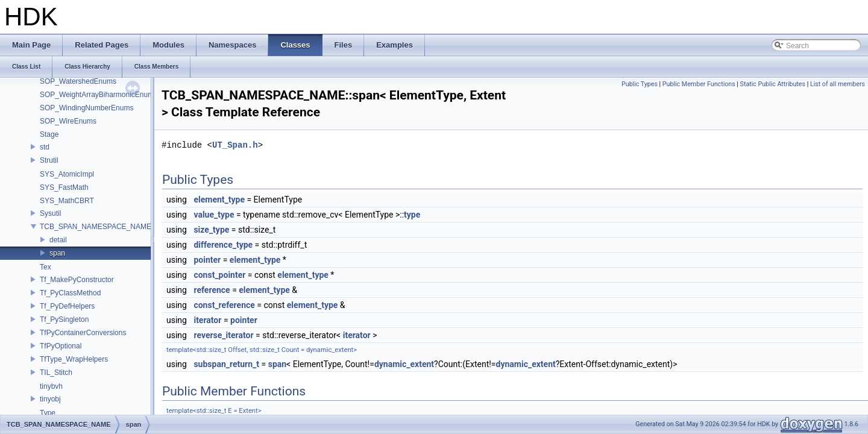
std (45, 147)
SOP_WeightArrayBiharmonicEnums (99, 95)
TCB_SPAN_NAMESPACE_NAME (96, 227)
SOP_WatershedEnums (78, 81)
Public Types (640, 84)
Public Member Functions (699, 84)
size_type (211, 230)
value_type (214, 215)
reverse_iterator (223, 335)
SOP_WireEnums (68, 121)
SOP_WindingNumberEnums (86, 108)
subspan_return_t (226, 364)
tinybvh (51, 386)
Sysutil (50, 213)
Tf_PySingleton (64, 319)
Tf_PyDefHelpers (67, 306)
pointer (207, 260)
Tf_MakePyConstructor (77, 280)
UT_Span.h (235, 145)
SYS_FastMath (64, 187)
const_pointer (219, 275)
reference (212, 290)
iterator (207, 320)
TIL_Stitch (56, 373)
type (412, 215)
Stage (49, 134)
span (57, 253)
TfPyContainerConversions (83, 333)
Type (48, 413)
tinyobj (50, 399)
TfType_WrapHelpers (74, 359)
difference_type (223, 245)
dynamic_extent (404, 364)
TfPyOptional (61, 346)
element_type (219, 200)
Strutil (49, 160)
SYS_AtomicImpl (67, 174)
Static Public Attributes (773, 84)
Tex (46, 267)
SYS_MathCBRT (67, 201)
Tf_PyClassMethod (70, 293)
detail (58, 240)
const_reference (224, 305)
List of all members (838, 84)
